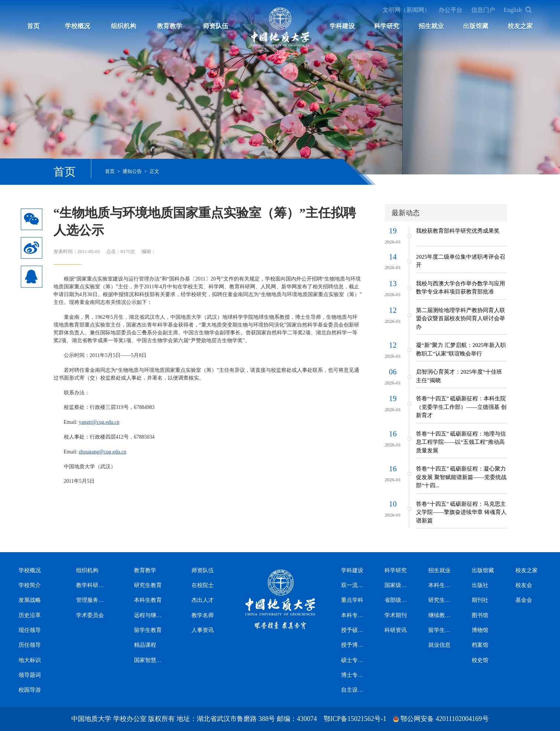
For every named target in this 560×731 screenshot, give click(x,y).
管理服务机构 (92, 600)
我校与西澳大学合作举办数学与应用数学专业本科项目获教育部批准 (461, 288)
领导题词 (30, 675)
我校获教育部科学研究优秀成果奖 (458, 231)
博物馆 (480, 630)
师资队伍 (216, 26)
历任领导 (30, 645)
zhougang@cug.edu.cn (102, 452)
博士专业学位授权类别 (353, 675)
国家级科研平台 (397, 585)
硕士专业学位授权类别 (353, 660)
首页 (33, 26)
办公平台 (451, 10)
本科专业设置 (353, 615)
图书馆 (480, 615)
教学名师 (203, 615)
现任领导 (30, 630)
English (513, 10)
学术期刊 (396, 615)
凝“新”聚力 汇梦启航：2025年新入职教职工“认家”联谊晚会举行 (461, 349)
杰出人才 (203, 600)
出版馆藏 (476, 26)
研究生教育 (148, 585)
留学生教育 (148, 630)
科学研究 (387, 26)
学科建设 (342, 26)
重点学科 (352, 600)
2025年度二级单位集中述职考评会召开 (461, 261)
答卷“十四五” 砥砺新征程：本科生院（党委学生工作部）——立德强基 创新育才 (461, 407)
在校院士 (203, 585)
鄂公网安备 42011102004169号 (444, 719)
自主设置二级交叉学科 (353, 690)
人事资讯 (203, 630)
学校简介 (30, 585)
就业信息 (439, 645)
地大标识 (30, 660)
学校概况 (78, 26)
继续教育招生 (441, 615)
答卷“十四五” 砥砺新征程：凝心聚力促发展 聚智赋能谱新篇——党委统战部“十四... (461, 477)
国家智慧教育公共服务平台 (150, 660)
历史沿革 (30, 615)
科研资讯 (396, 630)
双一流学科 (353, 585)
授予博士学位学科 (353, 645)
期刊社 (480, 600)
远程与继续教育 (150, 615)
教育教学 (170, 26)
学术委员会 (90, 615)
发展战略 (30, 600)
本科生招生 (441, 585)
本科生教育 (148, 600)
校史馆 (480, 660)
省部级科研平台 (397, 600)
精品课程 (145, 645)
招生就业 (431, 26)
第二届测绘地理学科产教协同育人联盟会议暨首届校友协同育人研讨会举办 (461, 319)
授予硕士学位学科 (353, 630)
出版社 (480, 585)
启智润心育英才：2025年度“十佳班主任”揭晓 (459, 376)
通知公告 (132, 171)
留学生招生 (441, 630)
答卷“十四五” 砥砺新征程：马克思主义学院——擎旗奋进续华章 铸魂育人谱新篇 (461, 512)
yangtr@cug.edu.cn (99, 422)
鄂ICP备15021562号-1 (355, 719)
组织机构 (124, 26)
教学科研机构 (92, 585)
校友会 (524, 585)
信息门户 (483, 10)
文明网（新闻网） (406, 10)
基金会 (524, 600)
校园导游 (30, 690)
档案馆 (480, 645)
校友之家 (520, 26)
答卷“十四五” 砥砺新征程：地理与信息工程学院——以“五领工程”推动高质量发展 (461, 442)
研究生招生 (441, 600)
